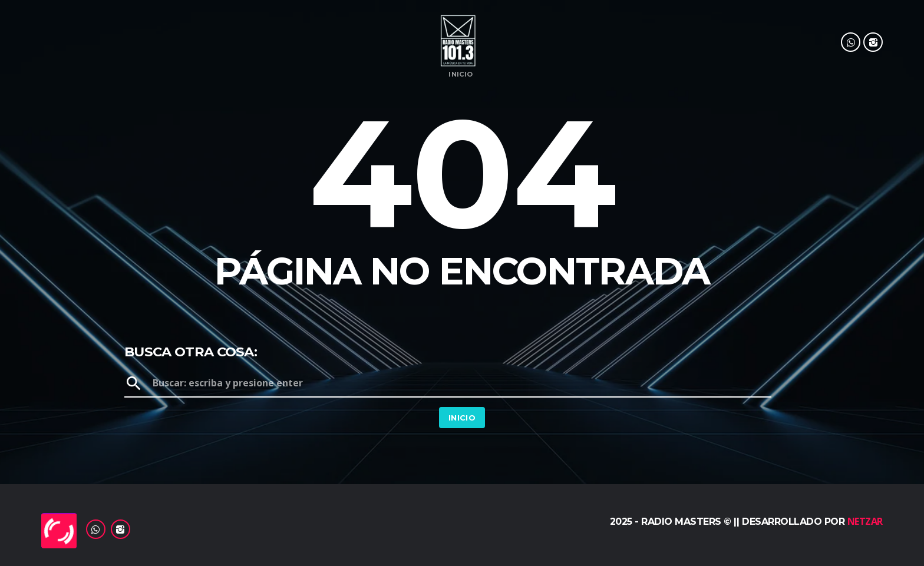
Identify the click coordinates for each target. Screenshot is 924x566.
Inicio (461, 75)
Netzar (865, 521)
